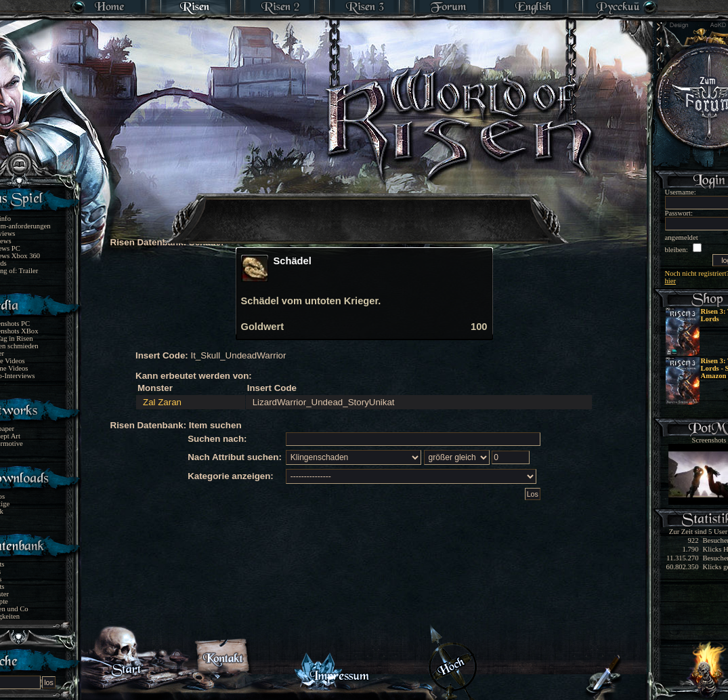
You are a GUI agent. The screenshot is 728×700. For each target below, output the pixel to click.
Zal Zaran (162, 402)
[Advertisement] (365, 210)
